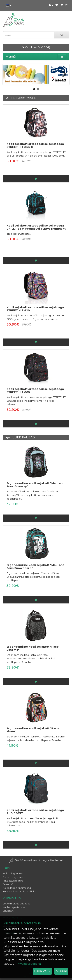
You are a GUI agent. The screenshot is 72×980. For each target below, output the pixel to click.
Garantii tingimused (14, 877)
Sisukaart (8, 911)
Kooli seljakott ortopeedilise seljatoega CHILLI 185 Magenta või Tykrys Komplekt (36, 227)
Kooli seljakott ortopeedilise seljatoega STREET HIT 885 (35, 390)
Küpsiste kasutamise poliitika (19, 891)
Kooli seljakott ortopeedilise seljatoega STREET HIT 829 (35, 309)
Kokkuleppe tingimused (17, 888)
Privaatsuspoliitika (13, 881)
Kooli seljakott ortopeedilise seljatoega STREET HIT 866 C (35, 145)
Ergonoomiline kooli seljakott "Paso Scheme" (33, 648)
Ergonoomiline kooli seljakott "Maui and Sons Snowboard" (35, 566)
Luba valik (42, 971)
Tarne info (8, 884)
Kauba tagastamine (14, 907)
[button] (62, 57)
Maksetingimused (13, 873)
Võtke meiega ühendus (16, 904)
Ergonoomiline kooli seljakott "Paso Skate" (33, 730)
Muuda (61, 971)
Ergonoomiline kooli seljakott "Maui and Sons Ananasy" (35, 485)
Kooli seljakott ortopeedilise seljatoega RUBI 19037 (35, 812)
